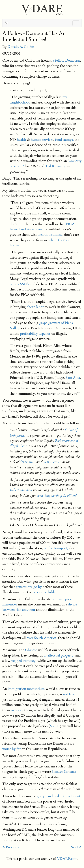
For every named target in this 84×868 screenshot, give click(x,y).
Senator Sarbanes (64, 772)
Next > (76, 847)
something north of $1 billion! (57, 496)
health (22, 140)
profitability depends (35, 334)
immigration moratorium (26, 689)
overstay (17, 710)
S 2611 (55, 726)
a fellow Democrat (66, 60)
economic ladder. (45, 592)
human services (42, 140)
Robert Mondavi (21, 490)
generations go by (29, 587)
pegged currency (23, 661)
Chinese (31, 650)
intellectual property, (59, 655)
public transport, (56, 548)
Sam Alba (73, 378)
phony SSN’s (19, 284)
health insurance (50, 235)
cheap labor (35, 307)
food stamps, (64, 140)
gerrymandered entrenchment (59, 796)
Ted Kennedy (55, 166)
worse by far (11, 749)
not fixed (70, 694)
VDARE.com (67, 859)
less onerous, (53, 462)
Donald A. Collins (21, 47)
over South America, (42, 638)
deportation (28, 462)
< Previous (11, 847)
